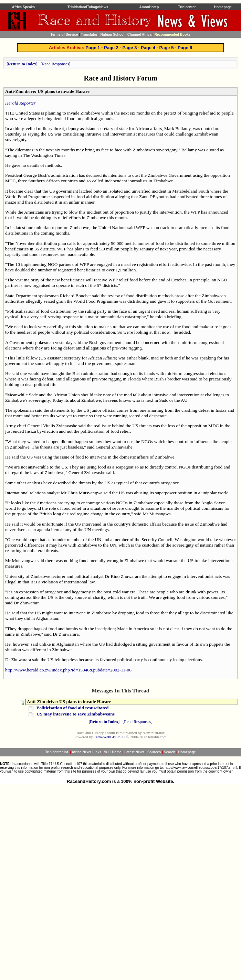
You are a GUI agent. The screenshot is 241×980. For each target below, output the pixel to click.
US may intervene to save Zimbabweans (76, 714)
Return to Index (22, 64)
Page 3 (130, 48)
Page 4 (148, 48)
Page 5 (166, 48)
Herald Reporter (20, 103)
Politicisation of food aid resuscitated (72, 708)
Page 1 (93, 48)
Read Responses (55, 64)
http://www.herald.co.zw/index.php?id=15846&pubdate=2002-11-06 (68, 670)
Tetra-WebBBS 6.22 (110, 737)
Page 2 (111, 48)
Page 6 (185, 48)
